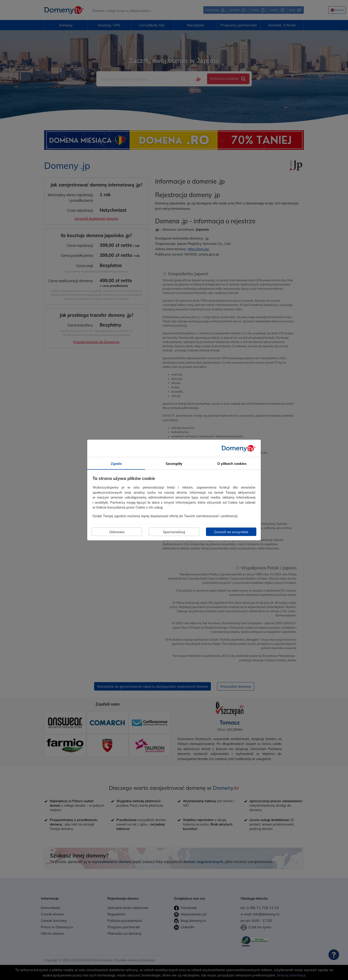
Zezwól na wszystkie (231, 532)
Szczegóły (174, 463)
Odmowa (117, 532)
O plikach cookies (232, 463)
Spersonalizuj (174, 532)
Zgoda (116, 463)
